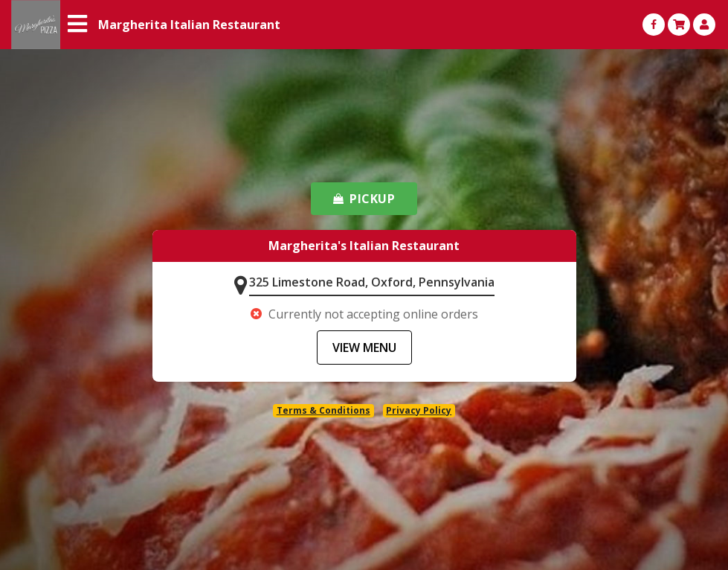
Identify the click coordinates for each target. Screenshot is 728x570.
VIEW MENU (364, 348)
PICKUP (364, 199)
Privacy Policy (419, 410)
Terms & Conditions (323, 410)
